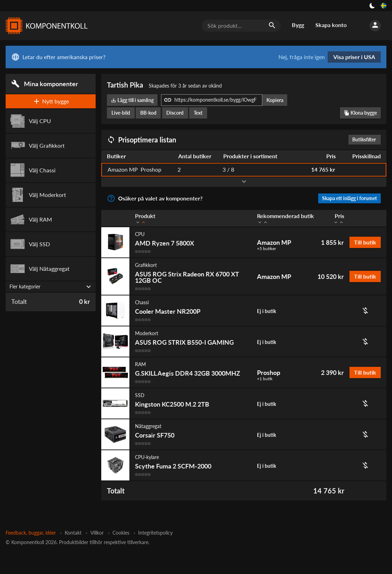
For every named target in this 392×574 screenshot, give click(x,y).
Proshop (269, 372)
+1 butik (265, 379)
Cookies (121, 533)
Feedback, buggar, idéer (31, 533)
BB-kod (148, 113)
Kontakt (73, 533)
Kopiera (275, 100)
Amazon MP (274, 242)
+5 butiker (266, 249)
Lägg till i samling (132, 100)
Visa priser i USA (354, 57)
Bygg (298, 25)
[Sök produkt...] (241, 26)
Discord (175, 113)
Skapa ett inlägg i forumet (349, 198)
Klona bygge (360, 113)
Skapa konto (331, 25)
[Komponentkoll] (45, 26)
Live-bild (121, 113)
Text (198, 113)
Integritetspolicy (155, 533)
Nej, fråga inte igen (302, 57)
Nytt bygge (51, 101)
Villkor (97, 533)
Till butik (365, 242)
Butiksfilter (366, 139)
